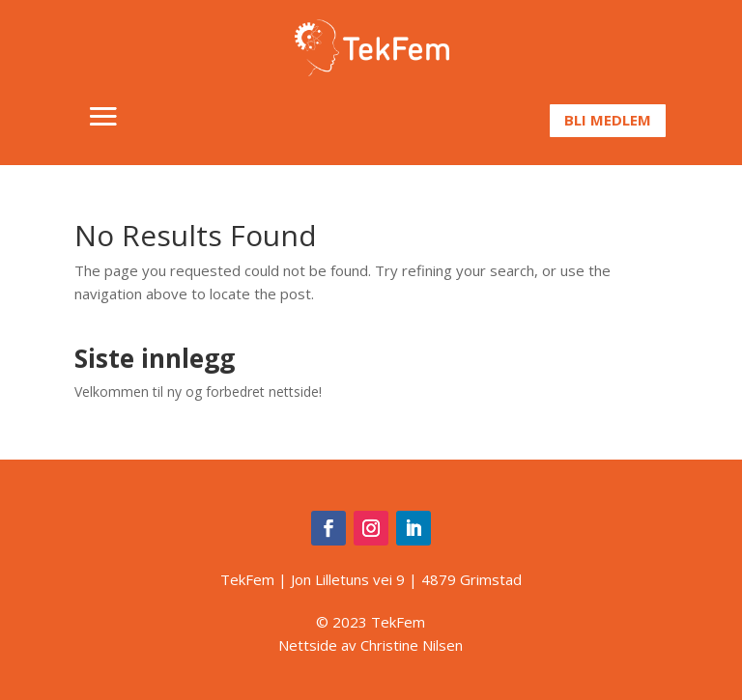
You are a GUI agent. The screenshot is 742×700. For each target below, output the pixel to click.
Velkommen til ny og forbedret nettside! (198, 392)
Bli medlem (608, 120)
